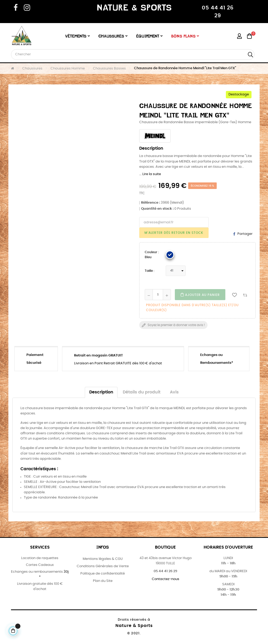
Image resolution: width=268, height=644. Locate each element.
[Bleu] (170, 255)
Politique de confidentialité (103, 574)
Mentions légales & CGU (103, 559)
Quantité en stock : (157, 209)
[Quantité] (158, 295)
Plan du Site (103, 581)
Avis (174, 392)
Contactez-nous (166, 579)
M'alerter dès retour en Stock (174, 233)
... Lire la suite (150, 174)
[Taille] (176, 271)
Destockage (239, 94)
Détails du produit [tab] (142, 392)
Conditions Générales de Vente (103, 566)
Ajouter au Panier (200, 295)
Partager (245, 234)
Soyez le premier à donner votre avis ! (173, 325)
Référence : (150, 203)
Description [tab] (101, 392)
